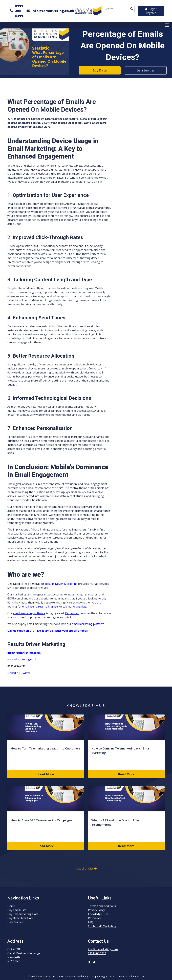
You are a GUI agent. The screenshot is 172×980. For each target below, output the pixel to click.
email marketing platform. (88, 624)
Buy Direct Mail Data (20, 918)
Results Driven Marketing (61, 584)
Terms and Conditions (102, 906)
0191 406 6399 (19, 11)
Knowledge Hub (98, 914)
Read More (46, 774)
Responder (72, 613)
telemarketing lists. (75, 607)
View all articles (86, 869)
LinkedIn (13, 673)
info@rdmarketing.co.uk (53, 11)
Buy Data (100, 70)
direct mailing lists (47, 607)
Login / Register (151, 11)
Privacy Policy (96, 910)
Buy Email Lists (17, 910)
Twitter (26, 673)
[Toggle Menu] (168, 25)
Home (11, 906)
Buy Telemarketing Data (23, 914)
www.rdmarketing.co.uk (22, 659)
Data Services (146, 70)
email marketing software (29, 613)
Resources (95, 918)
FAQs (91, 922)
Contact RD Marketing (102, 926)
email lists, (29, 607)
